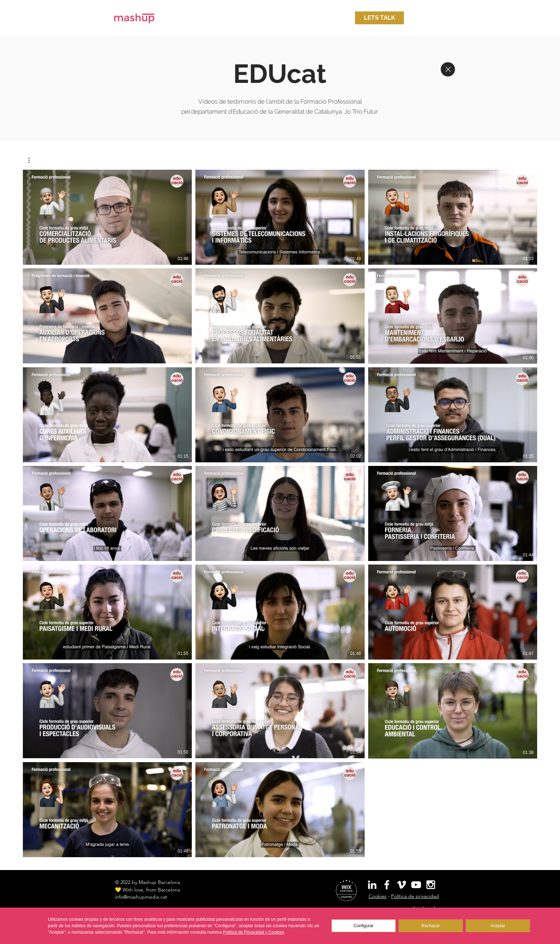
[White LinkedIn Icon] (372, 885)
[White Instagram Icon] (431, 885)
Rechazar (431, 926)
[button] (379, 18)
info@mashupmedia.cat (141, 897)
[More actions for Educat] (33, 160)
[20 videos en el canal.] (280, 513)
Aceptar (498, 926)
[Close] (448, 69)
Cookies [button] (377, 896)
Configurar (364, 926)
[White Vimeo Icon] (401, 885)
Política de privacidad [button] (415, 896)
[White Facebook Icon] (387, 885)
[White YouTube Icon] (416, 885)
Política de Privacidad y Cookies (253, 932)
